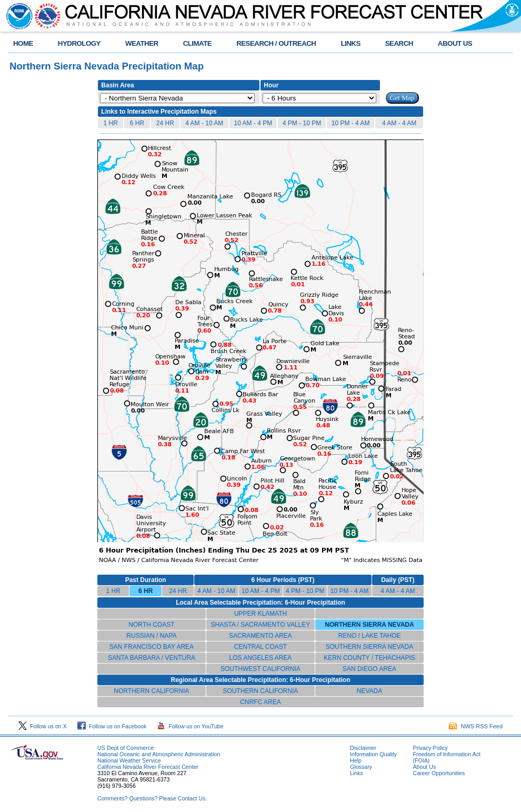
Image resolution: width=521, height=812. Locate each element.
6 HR (137, 123)
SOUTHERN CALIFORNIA (261, 691)
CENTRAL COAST (260, 647)
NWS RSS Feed (476, 726)
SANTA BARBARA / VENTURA (152, 658)
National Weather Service (129, 760)
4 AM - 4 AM (399, 123)
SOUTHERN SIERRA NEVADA (369, 647)
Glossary (361, 767)
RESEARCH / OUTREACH (276, 43)
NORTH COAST (151, 625)
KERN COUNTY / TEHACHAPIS (369, 658)
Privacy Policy (430, 748)
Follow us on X (43, 726)
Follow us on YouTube (190, 726)
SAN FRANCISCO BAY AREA (152, 647)
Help (356, 760)
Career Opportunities (439, 773)
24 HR (165, 123)
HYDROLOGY (79, 43)
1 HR (110, 123)
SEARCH (399, 43)
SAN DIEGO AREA (369, 669)
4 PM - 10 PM (302, 123)
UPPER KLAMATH (260, 614)
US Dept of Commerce (126, 748)
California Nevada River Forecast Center (148, 767)
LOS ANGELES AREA (261, 658)
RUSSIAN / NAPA (151, 636)
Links (357, 773)
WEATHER (142, 43)
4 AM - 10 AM (204, 123)
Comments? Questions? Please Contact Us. (152, 798)
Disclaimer (363, 748)
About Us (424, 767)
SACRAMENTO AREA (260, 636)
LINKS (350, 43)
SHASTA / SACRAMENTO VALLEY (261, 625)
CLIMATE (198, 43)
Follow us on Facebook (112, 726)
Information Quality (373, 754)
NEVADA (369, 691)
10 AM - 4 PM (253, 123)
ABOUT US (455, 43)
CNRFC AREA (260, 702)
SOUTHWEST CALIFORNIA (260, 669)
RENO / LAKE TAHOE (370, 636)
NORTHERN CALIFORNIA (151, 691)
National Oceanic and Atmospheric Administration (159, 754)
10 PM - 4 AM (351, 123)
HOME (23, 43)
